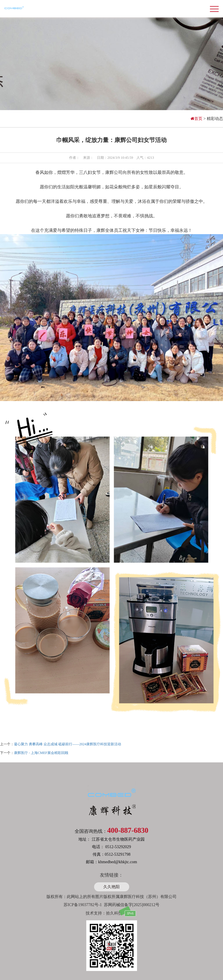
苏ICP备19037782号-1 (83, 905)
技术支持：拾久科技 (104, 913)
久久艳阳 (111, 887)
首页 (197, 119)
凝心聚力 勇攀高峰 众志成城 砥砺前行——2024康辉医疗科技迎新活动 (68, 744)
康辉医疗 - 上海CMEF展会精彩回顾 (41, 753)
